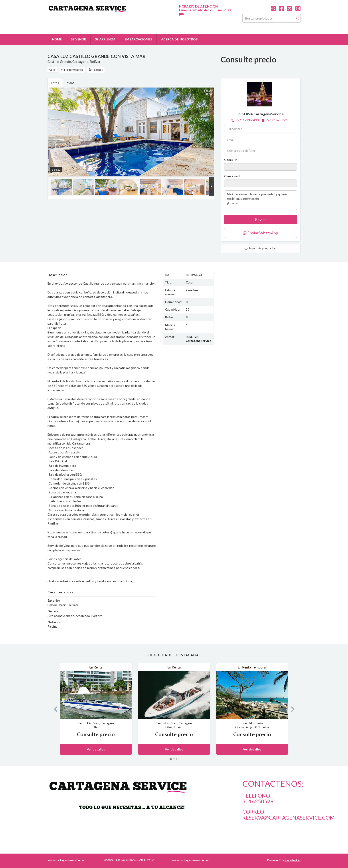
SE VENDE (78, 39)
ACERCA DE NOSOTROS (179, 39)
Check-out (232, 176)
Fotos (55, 83)
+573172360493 (247, 120)
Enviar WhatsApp (261, 233)
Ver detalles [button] (96, 749)
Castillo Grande (59, 62)
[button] (54, 709)
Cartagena (80, 62)
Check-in (231, 160)
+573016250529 (277, 120)
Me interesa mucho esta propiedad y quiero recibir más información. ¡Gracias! (261, 201)
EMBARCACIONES (138, 39)
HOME (57, 39)
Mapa (71, 83)
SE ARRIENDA (105, 39)
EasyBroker (293, 860)
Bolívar (95, 62)
